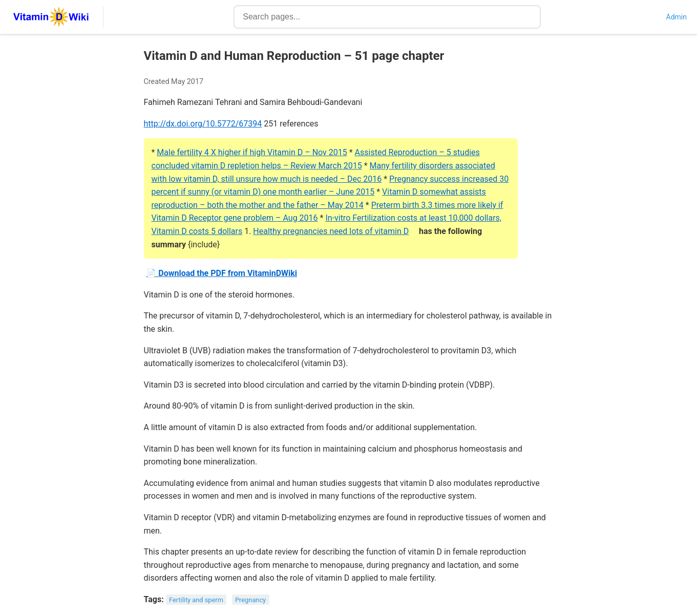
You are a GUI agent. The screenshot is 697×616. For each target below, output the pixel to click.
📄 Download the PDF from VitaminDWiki (221, 273)
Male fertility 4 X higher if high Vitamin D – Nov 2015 (252, 152)
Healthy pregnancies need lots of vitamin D (331, 231)
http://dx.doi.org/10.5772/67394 (203, 124)
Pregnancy (250, 600)
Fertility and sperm (196, 600)
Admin (677, 17)
